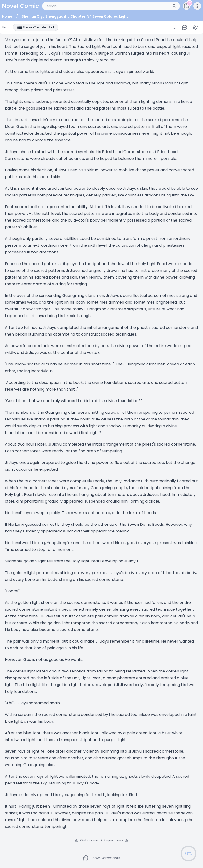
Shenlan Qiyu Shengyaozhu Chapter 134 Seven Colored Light (75, 16)
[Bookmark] (174, 27)
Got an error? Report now (101, 840)
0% (188, 854)
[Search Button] (176, 6)
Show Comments (101, 858)
